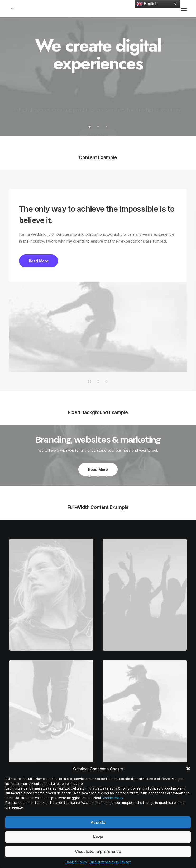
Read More (39, 261)
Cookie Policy (112, 798)
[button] (188, 769)
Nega (98, 837)
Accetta (98, 822)
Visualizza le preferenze (98, 851)
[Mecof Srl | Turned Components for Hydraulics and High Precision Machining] (12, 9)
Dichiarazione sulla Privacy (110, 862)
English (147, 4)
